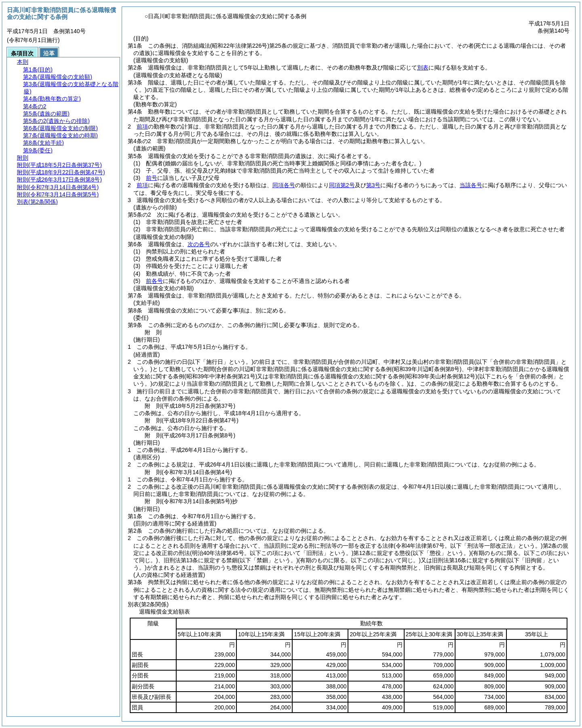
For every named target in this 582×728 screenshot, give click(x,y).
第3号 (373, 185)
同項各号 (284, 185)
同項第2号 (342, 185)
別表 (423, 68)
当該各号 (471, 185)
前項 (142, 127)
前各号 (154, 281)
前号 (152, 178)
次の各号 (199, 244)
